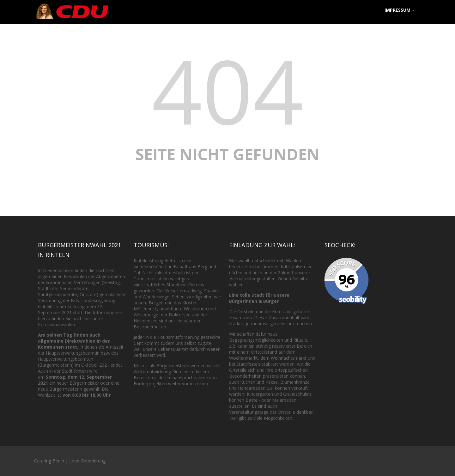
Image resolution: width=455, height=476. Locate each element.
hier (88, 318)
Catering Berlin (49, 461)
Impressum (400, 10)
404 (227, 90)
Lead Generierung (87, 461)
